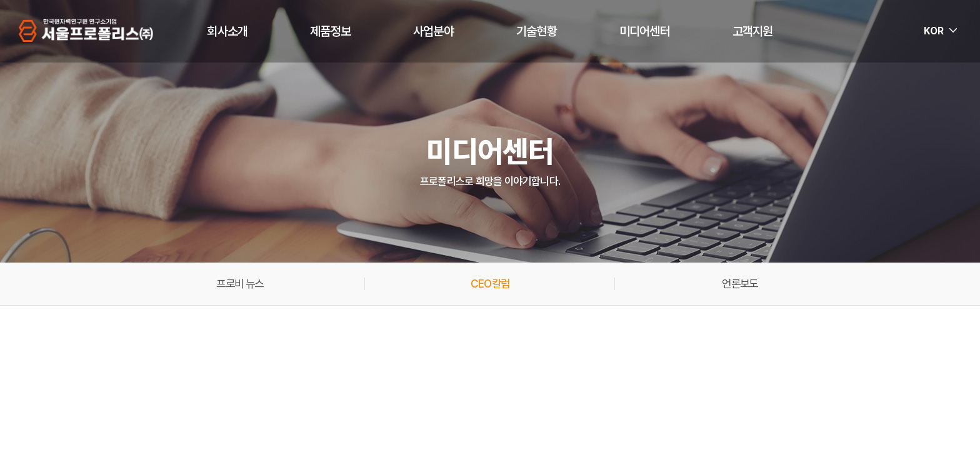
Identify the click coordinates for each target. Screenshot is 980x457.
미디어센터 (645, 31)
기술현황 (537, 31)
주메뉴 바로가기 (0, 0)
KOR (934, 31)
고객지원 (753, 31)
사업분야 (433, 31)
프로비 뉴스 (240, 284)
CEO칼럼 (490, 284)
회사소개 (227, 31)
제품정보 (330, 31)
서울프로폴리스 (87, 31)
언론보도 (740, 284)
